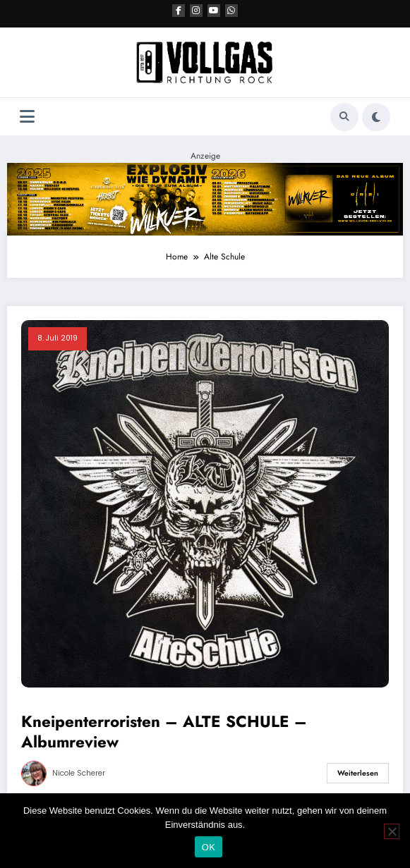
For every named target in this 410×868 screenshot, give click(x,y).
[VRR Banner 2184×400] (205, 198)
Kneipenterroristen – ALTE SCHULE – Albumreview (164, 732)
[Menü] (27, 117)
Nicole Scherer (79, 773)
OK (209, 847)
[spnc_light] (376, 117)
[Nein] (392, 831)
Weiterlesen (358, 773)
